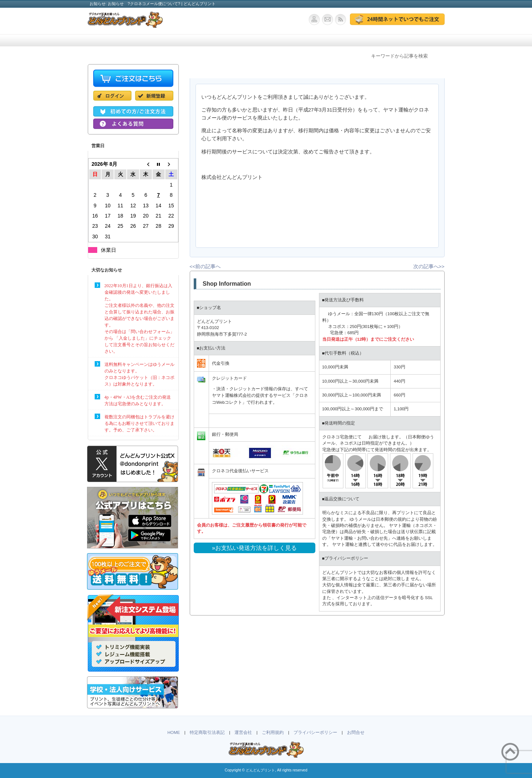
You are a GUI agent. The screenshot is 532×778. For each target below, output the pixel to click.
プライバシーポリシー (315, 732)
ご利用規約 (273, 732)
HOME (174, 732)
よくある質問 (367, 40)
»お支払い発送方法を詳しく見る (254, 548)
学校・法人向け (266, 40)
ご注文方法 (215, 40)
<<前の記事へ (205, 267)
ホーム (113, 40)
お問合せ (416, 40)
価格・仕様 (164, 40)
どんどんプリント (260, 770)
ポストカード (317, 40)
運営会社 (243, 732)
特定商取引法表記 (207, 732)
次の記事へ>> (429, 267)
